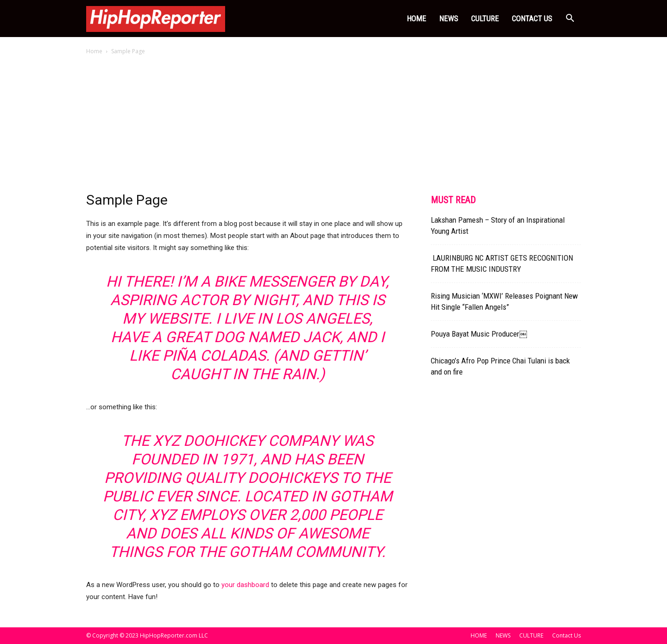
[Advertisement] (333, 126)
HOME (416, 19)
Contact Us (532, 19)
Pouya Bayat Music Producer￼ (479, 334)
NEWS (449, 19)
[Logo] (156, 19)
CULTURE (485, 19)
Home (94, 51)
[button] (570, 19)
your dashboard (245, 585)
